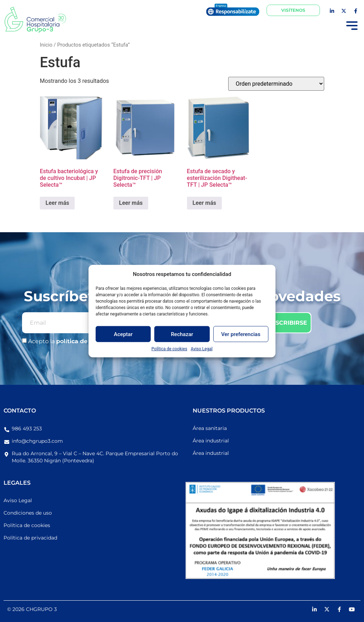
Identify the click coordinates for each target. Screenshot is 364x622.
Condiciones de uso (28, 513)
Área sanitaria (210, 428)
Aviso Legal (202, 349)
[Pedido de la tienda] (276, 84)
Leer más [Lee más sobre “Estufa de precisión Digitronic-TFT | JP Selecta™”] (131, 203)
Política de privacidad (30, 538)
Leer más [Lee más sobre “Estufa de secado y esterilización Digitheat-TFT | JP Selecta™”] (204, 203)
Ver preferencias (241, 334)
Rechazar (182, 334)
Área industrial (211, 441)
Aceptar (123, 334)
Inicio (46, 45)
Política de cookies (169, 349)
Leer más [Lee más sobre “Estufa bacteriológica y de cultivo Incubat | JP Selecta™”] (57, 203)
